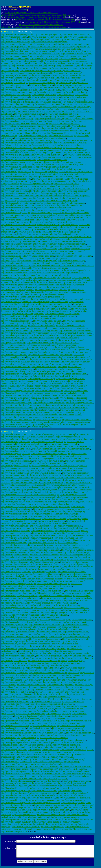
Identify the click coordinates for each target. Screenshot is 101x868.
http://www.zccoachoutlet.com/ (43, 215)
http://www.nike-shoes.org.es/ (27, 417)
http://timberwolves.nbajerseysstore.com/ (19, 157)
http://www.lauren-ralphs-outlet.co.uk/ (63, 123)
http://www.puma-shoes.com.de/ (15, 58)
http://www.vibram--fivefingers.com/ (17, 340)
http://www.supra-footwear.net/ (44, 345)
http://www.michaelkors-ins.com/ (15, 345)
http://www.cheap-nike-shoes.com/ (49, 335)
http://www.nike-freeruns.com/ (59, 586)
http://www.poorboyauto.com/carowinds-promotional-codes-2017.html (41, 15)
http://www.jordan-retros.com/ (48, 119)
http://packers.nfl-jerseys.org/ (14, 374)
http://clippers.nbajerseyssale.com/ (44, 562)
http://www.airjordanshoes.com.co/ (16, 75)
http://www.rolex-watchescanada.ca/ (17, 461)
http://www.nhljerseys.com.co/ (14, 831)
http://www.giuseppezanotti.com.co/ (17, 419)
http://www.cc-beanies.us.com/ (52, 588)
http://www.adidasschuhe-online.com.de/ (47, 673)
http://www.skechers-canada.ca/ (15, 193)
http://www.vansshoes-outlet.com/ (16, 265)
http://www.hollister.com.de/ (44, 205)
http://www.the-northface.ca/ (73, 203)
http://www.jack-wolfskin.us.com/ (69, 547)
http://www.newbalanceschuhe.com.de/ (18, 297)
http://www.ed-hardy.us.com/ (68, 176)
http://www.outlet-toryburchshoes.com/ (52, 131)
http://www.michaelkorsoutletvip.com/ (55, 596)
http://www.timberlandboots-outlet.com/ (62, 114)
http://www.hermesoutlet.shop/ (14, 116)
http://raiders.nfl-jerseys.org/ (13, 328)
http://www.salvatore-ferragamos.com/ (18, 369)
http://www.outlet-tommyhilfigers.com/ (18, 776)
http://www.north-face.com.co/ (14, 338)
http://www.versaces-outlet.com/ (15, 701)
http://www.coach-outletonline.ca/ (73, 328)
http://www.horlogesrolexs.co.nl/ (63, 280)
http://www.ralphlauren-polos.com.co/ (74, 215)
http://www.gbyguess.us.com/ (14, 677)
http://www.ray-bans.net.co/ (44, 95)
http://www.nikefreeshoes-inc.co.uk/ (53, 275)
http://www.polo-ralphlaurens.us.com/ (17, 473)
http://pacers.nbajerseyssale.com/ (15, 721)
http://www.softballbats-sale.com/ (48, 321)
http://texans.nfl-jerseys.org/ (43, 398)
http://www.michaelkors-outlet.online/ (17, 131)
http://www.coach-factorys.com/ (74, 562)
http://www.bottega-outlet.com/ (15, 624)
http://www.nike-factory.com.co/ (15, 480)
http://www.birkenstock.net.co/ (14, 169)
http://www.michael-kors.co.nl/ (75, 407)
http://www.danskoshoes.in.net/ (15, 176)
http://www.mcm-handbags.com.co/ (16, 87)
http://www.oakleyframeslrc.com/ (51, 521)
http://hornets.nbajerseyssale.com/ (65, 723)
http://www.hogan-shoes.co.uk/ (71, 251)
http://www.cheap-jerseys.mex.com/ (50, 140)
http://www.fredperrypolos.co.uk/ (47, 246)
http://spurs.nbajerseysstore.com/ (79, 335)
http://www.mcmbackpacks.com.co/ (16, 227)
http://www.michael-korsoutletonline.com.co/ (21, 61)
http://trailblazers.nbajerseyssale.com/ (17, 622)
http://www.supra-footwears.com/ (62, 68)
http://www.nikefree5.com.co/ (41, 543)
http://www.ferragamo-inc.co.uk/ (51, 273)
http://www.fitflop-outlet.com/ (54, 383)
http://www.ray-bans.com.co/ (79, 646)
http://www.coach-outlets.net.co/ (46, 391)
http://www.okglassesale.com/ (24, 294)
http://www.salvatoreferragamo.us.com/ (48, 188)
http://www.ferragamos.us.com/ (15, 97)
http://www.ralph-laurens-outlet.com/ (17, 352)
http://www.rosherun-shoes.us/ (77, 152)
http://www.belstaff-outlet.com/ (76, 475)
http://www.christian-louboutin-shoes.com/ (74, 256)
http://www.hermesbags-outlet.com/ (16, 762)
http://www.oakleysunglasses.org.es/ (74, 46)
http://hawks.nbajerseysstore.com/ (45, 410)
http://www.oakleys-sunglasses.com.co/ (18, 167)
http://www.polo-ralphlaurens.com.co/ (17, 258)
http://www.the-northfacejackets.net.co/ (49, 682)
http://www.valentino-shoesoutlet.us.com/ (48, 229)
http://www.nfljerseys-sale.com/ (74, 352)
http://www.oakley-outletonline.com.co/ (43, 668)
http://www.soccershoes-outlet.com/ (16, 92)
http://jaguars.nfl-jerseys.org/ (13, 342)
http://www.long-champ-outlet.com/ (47, 152)
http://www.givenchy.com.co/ (41, 338)
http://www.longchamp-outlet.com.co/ (47, 155)
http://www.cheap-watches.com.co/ (77, 157)
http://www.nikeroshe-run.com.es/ (41, 49)
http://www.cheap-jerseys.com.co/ (75, 362)
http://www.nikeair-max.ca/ (49, 282)
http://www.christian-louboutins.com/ (25, 778)
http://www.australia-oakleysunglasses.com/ (52, 278)
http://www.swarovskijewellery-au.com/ (62, 314)
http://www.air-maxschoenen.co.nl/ (16, 179)
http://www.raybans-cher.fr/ (13, 83)
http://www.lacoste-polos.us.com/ (15, 442)
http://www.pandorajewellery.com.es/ (17, 584)
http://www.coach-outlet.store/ (14, 427)
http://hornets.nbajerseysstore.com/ (16, 391)
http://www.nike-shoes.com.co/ (75, 391)
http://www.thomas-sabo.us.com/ (46, 449)
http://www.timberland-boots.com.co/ (78, 265)
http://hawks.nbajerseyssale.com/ (46, 803)
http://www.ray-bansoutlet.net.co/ (46, 774)
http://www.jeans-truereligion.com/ (31, 287)
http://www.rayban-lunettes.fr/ (48, 781)
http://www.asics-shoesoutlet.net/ (41, 603)
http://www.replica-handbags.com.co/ (69, 116)
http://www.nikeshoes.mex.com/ (71, 726)
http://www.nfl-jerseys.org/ (29, 111)
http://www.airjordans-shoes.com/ (50, 297)
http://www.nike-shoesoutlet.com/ (60, 109)
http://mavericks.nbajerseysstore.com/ (71, 56)
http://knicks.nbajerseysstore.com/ (78, 87)
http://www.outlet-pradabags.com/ (16, 371)
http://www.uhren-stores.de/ (24, 282)
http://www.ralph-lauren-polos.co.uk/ (28, 314)
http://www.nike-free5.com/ (80, 400)
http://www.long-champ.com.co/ (15, 422)
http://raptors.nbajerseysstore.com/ (16, 162)
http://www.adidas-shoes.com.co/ (75, 458)
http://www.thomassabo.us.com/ (68, 85)
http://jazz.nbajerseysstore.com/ (39, 143)
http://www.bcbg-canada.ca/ (38, 316)
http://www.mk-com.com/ (52, 417)
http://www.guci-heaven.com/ (42, 176)
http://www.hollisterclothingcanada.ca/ (29, 133)
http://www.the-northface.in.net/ (15, 405)
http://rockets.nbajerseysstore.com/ (50, 220)
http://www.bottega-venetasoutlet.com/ (54, 208)
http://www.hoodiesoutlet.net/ (14, 740)
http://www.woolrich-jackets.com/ (75, 350)
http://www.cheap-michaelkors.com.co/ (49, 179)
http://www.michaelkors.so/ (13, 73)
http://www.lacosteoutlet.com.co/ (71, 205)
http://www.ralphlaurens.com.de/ (15, 78)
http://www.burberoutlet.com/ (49, 196)
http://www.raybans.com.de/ (46, 340)
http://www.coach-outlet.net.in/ (71, 369)
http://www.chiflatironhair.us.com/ (16, 51)
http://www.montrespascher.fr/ (76, 610)
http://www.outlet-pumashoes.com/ (41, 357)
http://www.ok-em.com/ (11, 412)
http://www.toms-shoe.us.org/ (56, 516)
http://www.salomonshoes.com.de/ (45, 422)
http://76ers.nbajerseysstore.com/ (45, 424)
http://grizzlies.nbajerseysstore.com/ (17, 246)
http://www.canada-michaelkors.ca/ (16, 148)
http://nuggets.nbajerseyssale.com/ (49, 805)
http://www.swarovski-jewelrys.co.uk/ (17, 663)
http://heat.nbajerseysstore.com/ (43, 191)
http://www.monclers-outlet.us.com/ (48, 318)
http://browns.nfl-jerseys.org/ (14, 80)
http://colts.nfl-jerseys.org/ (40, 174)
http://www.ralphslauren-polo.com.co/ (47, 535)
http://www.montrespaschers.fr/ (15, 415)
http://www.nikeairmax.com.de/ (41, 374)
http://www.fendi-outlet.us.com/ (15, 562)
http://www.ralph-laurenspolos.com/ (28, 66)
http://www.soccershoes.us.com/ (15, 395)
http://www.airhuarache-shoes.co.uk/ (49, 403)
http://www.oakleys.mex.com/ (77, 155)
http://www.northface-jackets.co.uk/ (45, 624)
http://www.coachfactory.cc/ (13, 357)
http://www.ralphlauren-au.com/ (15, 56)
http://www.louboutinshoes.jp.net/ (77, 92)
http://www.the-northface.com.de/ (48, 198)
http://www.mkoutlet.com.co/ (75, 492)
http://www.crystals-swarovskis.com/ (74, 249)
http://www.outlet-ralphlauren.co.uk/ (27, 63)
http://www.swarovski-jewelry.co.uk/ (17, 34)
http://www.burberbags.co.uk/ (14, 326)
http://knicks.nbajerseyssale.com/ (79, 673)
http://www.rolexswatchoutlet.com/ (16, 747)
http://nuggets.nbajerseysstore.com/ (16, 261)
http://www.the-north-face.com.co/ (32, 68)
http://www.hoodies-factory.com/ (72, 244)
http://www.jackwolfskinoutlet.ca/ (44, 795)
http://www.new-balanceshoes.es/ (70, 145)
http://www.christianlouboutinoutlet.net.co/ (47, 285)
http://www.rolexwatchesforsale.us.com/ (18, 273)
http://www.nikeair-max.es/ (25, 239)
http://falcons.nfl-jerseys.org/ (64, 316)
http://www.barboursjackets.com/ (76, 419)
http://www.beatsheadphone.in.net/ (77, 51)
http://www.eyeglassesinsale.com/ (16, 299)
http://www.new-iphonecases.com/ (30, 123)
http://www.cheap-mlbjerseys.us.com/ (51, 290)
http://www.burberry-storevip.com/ (16, 164)
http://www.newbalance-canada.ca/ (45, 359)
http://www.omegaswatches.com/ (49, 446)
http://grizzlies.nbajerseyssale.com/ (16, 771)
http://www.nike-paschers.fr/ (61, 764)
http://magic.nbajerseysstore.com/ (60, 323)
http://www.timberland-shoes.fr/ (26, 827)
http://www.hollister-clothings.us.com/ (45, 213)
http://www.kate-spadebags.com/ (15, 249)
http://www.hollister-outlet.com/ (43, 169)
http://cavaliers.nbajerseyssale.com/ (48, 509)
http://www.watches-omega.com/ (15, 155)
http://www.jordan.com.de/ (69, 367)
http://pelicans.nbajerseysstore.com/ (52, 400)
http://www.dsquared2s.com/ (74, 97)
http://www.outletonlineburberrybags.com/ (49, 42)
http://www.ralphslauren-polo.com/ (77, 706)
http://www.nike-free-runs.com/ (15, 85)
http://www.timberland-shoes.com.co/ (45, 217)
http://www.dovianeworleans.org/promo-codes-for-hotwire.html (40, 27)
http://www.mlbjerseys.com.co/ (42, 605)
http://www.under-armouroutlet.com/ (34, 241)
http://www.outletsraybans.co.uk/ (33, 136)
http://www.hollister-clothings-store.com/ (48, 646)
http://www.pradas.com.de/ (70, 371)
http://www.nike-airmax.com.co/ (47, 92)
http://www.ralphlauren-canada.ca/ (55, 309)
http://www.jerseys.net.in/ (77, 227)
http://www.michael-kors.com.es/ (15, 478)
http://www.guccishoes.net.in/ (73, 740)
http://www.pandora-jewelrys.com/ (62, 287)
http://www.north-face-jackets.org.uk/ (17, 102)
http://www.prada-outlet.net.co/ (40, 581)
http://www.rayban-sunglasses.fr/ (78, 37)
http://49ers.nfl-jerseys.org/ (72, 263)
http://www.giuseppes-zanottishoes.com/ (18, 160)
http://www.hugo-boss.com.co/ (58, 311)
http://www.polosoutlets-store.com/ (67, 364)
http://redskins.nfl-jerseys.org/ (14, 379)
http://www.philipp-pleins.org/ (55, 829)
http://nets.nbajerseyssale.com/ (78, 675)
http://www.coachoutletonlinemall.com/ (18, 400)
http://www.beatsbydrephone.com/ (16, 270)
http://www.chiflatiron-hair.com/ (44, 58)
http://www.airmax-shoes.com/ (75, 217)
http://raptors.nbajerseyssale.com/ (15, 531)
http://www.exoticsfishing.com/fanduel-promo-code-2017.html (53, 22)
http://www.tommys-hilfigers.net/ (76, 774)
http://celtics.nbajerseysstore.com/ (30, 323)
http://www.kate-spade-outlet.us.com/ (17, 335)
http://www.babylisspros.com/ (43, 44)
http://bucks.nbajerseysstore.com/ (45, 362)
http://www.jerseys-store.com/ (14, 750)
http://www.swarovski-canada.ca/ (15, 362)
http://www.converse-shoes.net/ (15, 191)
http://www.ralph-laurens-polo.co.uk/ (32, 687)
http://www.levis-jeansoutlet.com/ (37, 412)
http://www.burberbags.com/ (28, 292)
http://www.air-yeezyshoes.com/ (15, 215)
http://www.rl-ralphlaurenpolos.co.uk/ (54, 239)
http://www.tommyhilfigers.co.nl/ (71, 80)
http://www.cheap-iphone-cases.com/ (38, 256)
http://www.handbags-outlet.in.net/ (51, 579)
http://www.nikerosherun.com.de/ (15, 398)
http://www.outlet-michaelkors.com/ (76, 54)
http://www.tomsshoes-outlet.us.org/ (17, 509)
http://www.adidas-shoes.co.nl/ (80, 559)
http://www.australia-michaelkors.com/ (18, 381)
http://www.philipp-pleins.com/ (41, 326)
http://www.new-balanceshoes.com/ (46, 104)
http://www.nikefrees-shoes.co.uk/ (79, 567)
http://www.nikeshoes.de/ (49, 90)
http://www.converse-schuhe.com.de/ (17, 407)
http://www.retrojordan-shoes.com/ (73, 191)
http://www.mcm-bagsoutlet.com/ (15, 104)
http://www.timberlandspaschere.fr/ (16, 302)
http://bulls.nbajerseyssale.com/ (15, 458)
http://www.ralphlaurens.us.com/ (15, 547)
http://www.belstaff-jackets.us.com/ (16, 733)
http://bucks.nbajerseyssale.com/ (76, 781)
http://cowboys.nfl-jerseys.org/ (41, 145)
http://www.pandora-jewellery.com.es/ (32, 232)
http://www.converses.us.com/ (14, 543)
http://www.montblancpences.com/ (52, 160)
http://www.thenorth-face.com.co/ (16, 39)
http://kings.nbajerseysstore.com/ (42, 393)
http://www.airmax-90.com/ (69, 162)
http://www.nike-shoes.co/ (55, 138)
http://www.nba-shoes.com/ (25, 275)
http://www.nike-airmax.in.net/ (14, 439)
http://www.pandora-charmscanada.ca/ (43, 225)
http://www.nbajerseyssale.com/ (26, 615)
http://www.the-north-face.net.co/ (41, 798)
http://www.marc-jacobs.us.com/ (26, 383)
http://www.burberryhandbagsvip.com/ (70, 143)
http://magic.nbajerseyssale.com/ (15, 646)
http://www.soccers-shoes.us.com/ (26, 128)
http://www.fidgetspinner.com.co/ (70, 326)
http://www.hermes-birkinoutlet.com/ (72, 44)
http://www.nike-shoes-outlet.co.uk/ (45, 395)
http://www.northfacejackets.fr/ (30, 222)
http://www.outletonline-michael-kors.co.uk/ (48, 268)
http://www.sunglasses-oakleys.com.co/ (50, 237)
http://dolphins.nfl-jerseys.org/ (14, 46)
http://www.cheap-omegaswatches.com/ (18, 807)
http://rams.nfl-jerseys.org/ (78, 188)
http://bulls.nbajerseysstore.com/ (15, 410)
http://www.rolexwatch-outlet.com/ (32, 280)
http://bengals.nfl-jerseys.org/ (14, 393)
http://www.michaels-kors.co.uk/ (71, 393)
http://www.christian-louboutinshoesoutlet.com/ (22, 485)
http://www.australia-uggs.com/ (15, 786)
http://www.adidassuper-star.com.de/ (77, 359)
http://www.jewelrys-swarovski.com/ (30, 304)
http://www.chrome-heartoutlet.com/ (72, 398)
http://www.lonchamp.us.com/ (14, 333)
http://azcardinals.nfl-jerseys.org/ (29, 138)
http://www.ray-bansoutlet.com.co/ (57, 111)
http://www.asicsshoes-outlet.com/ (47, 51)
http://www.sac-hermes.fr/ (12, 670)
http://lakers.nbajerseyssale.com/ (51, 620)
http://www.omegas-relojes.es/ (73, 424)
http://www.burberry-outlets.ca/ (15, 268)
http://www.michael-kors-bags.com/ (16, 593)
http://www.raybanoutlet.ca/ (41, 85)
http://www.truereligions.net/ (74, 150)
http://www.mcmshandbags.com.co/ (16, 706)
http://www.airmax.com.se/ (13, 143)
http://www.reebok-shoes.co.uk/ (25, 107)
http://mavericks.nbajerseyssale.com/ (45, 492)
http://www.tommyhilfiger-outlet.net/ (44, 740)
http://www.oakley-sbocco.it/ (54, 61)
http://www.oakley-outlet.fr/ (13, 316)
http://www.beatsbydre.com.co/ (14, 330)
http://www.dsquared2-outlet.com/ (16, 253)
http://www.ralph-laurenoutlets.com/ (45, 550)
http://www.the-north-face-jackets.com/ (45, 617)
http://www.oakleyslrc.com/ (13, 668)
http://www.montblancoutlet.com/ (44, 555)
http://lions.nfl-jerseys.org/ (74, 99)
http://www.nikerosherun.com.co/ (15, 424)
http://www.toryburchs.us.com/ (14, 174)
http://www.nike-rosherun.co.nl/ (65, 184)
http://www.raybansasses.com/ (14, 37)
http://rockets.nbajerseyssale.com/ (71, 495)
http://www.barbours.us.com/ (44, 367)
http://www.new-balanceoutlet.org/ (57, 181)
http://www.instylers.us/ (11, 364)
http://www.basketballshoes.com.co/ (17, 321)
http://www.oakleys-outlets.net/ (78, 270)
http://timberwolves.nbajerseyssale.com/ (41, 766)
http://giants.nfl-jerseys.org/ (67, 338)
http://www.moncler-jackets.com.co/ (72, 569)
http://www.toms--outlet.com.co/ (47, 706)
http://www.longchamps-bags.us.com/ (17, 290)
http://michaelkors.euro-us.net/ (29, 306)
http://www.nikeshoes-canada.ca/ (46, 210)
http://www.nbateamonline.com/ (52, 294)
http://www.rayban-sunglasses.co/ (43, 330)
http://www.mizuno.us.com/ (49, 150)
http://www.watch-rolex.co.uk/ (14, 217)
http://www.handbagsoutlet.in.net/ (70, 379)
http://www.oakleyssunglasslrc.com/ (59, 451)
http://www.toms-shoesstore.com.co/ (46, 552)
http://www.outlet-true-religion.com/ (17, 237)
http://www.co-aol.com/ (73, 148)
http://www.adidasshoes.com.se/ (44, 405)
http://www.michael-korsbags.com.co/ (65, 687)
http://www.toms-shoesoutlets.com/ (73, 634)
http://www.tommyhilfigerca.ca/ (48, 34)
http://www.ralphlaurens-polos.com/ (17, 198)
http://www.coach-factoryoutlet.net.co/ (69, 174)
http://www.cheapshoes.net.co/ (47, 407)
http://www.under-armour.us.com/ (76, 680)
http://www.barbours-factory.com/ (71, 388)
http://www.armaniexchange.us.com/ (51, 381)
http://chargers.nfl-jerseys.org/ (14, 145)
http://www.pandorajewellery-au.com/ (17, 99)
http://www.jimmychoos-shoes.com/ (70, 193)
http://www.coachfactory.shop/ (65, 342)
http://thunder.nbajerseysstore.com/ (16, 318)
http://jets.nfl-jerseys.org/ (46, 369)
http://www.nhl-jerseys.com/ (45, 261)
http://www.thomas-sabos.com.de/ (47, 87)
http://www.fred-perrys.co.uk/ (73, 410)
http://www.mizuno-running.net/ (15, 186)
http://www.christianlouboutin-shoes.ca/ (45, 37)
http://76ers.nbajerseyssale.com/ (44, 793)
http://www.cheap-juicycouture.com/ (71, 374)
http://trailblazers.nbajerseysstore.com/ (18, 203)
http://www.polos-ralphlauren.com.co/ (52, 167)
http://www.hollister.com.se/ (44, 162)
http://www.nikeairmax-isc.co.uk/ (15, 42)
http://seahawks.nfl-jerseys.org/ (15, 376)
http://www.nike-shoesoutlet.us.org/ (64, 232)
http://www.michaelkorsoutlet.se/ (30, 311)
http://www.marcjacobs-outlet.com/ (35, 184)
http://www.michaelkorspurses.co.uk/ (45, 639)
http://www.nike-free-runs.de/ (47, 352)
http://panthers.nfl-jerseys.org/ (56, 121)
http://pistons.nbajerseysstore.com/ (16, 95)
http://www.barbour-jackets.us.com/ (72, 95)
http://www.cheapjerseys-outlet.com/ (57, 598)
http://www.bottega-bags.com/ (73, 39)
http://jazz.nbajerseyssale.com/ (79, 620)
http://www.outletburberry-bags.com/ (51, 258)
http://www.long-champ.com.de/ (49, 663)
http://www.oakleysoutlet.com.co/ (44, 263)
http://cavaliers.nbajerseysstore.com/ (50, 102)
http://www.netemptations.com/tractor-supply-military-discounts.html (45, 20)
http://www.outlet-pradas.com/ (44, 371)
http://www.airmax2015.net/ (61, 136)
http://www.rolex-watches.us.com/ (43, 46)
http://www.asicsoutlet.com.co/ (76, 213)
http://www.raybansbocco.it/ (41, 234)
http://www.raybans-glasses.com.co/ (45, 97)
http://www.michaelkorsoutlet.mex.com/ (62, 63)
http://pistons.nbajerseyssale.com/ (78, 535)
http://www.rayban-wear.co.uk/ (44, 249)
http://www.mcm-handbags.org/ (72, 261)
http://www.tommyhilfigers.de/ (14, 234)
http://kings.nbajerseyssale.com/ (47, 593)
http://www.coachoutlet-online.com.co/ (75, 333)
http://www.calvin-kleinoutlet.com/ (48, 747)
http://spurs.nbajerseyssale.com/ (78, 446)
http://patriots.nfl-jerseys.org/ (68, 78)
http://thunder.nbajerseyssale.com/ (16, 591)
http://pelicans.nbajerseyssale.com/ (16, 572)
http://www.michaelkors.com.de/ (15, 359)
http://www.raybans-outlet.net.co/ (66, 71)
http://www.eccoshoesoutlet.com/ (59, 222)
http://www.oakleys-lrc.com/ (44, 164)
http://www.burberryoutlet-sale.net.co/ (57, 107)
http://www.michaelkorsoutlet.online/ (49, 227)
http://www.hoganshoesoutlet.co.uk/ (25, 523)
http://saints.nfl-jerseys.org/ (41, 193)
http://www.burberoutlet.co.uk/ (14, 54)
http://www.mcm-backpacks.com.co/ (47, 270)
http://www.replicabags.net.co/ (76, 545)
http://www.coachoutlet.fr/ (12, 723)
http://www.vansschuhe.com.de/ (15, 44)
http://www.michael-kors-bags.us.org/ (62, 200)
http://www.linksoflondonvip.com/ (55, 716)
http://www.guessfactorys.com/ (40, 735)
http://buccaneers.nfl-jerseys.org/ (61, 133)
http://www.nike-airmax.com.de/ (77, 246)
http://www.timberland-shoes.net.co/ (17, 564)
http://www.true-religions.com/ (14, 285)
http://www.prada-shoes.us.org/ (41, 379)
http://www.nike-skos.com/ (37, 73)
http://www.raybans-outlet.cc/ (45, 75)
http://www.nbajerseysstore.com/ (46, 253)
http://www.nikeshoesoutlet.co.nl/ (46, 265)
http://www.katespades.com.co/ (76, 34)
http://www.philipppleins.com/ (80, 102)
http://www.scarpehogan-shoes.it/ (42, 333)
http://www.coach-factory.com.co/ (41, 83)
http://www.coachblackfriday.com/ (16, 152)
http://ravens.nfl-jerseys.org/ (45, 251)
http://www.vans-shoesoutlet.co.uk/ (35, 71)
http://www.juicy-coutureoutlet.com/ (78, 119)
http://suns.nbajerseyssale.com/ (14, 468)
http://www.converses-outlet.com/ (45, 350)
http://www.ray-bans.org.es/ (55, 306)
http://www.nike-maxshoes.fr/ (75, 282)
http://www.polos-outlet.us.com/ (45, 39)
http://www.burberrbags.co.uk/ (49, 656)
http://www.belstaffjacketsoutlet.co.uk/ (18, 649)
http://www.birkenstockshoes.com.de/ (17, 140)
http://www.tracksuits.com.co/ (79, 140)
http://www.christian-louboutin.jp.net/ (69, 412)
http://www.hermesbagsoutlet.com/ (16, 210)
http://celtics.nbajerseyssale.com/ (56, 718)
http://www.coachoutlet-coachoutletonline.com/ (22, 121)
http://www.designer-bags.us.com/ (40, 347)
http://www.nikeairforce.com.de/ (47, 419)
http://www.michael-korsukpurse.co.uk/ (18, 196)
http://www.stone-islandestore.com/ (16, 627)
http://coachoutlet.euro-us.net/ (74, 90)
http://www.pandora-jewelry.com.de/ (66, 73)
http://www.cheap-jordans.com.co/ (16, 172)
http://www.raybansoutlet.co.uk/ (43, 466)
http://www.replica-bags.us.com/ (72, 164)
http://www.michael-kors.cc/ (71, 340)
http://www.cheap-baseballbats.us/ (70, 347)
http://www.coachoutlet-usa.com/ (15, 350)
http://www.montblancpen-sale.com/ (44, 54)
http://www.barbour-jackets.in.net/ (75, 225)
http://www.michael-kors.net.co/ (55, 292)
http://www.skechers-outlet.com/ (75, 689)
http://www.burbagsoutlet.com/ (43, 186)
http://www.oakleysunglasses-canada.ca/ (18, 150)
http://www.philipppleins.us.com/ (78, 656)
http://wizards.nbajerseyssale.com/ (16, 658)
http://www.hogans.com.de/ (72, 355)
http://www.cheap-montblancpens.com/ (43, 800)
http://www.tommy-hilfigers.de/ (76, 196)
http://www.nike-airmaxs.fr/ (13, 49)
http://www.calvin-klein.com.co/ (15, 229)
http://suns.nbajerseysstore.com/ (79, 403)
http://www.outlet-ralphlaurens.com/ (45, 574)
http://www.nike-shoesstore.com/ (43, 415)
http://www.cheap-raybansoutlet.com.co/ (19, 126)
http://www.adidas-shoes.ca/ (39, 342)
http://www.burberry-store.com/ (28, 181)
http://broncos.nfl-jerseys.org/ (60, 304)
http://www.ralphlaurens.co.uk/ (48, 99)
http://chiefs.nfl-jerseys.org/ (40, 427)
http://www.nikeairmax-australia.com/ (43, 730)
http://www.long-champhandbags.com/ (18, 220)
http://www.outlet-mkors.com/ (14, 355)
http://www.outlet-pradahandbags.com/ (49, 172)
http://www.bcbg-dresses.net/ (70, 186)
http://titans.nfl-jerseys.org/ (40, 116)
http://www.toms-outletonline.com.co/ (67, 468)
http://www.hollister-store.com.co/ (16, 205)
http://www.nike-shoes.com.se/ (76, 473)
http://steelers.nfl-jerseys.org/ (44, 299)
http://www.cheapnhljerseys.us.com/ (70, 234)
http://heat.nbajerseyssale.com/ (54, 463)
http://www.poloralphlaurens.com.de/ (60, 66)
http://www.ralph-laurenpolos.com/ (52, 126)
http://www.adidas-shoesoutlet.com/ (16, 403)
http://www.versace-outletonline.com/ (74, 299)
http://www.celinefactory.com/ (14, 213)
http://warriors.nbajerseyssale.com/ (44, 458)
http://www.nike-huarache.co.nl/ (15, 263)
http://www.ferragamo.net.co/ (28, 386)
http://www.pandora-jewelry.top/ (37, 364)
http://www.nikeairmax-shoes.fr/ (56, 523)
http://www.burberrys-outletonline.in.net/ (50, 302)
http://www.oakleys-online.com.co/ (42, 328)
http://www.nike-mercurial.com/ (31, 200)
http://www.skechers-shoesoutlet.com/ (17, 514)
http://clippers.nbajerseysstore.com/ (16, 244)
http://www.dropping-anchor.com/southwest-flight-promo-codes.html (35, 17)
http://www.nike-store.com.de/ (79, 172)
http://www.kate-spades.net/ (68, 49)
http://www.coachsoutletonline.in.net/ (74, 357)
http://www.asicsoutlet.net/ (73, 395)
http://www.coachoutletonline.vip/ (31, 685)
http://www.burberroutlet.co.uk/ (43, 526)
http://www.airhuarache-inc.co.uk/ (16, 367)
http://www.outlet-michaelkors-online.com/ (61, 128)
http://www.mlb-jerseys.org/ (42, 78)
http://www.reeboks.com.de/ (13, 225)
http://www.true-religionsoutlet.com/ (74, 405)
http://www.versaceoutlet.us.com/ (30, 109)
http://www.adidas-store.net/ (42, 56)
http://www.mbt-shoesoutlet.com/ (75, 422)
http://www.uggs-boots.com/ (44, 572)
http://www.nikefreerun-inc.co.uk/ (16, 188)
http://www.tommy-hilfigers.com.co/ (72, 83)
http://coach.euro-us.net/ (29, 309)
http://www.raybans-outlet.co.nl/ (56, 386)
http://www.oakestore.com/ (49, 157)
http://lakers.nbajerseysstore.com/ (72, 169)
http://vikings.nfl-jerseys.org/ (42, 376)
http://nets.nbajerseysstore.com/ (72, 58)
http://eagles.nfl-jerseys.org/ (67, 376)
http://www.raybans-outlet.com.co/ (74, 75)
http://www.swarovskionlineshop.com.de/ (38, 388)
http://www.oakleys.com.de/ (45, 244)
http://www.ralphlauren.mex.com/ (29, 114)
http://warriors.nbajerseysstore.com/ (16, 278)
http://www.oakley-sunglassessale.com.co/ (19, 90)
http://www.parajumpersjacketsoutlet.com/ (19, 742)
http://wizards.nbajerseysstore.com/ (16, 251)
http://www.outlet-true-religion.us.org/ (18, 119)
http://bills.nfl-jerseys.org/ (73, 210)
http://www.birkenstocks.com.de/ (41, 80)
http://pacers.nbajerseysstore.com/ (47, 148)
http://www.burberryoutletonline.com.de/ (19, 208)
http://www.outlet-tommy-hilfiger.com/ (76, 330)
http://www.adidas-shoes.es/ (47, 203)
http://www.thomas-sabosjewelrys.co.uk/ (68, 241)
